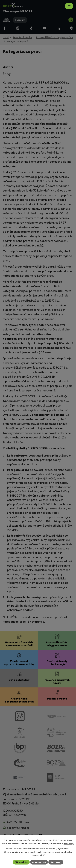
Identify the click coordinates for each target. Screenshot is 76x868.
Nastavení (56, 862)
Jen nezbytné (39, 862)
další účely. (69, 844)
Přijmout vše (21, 862)
